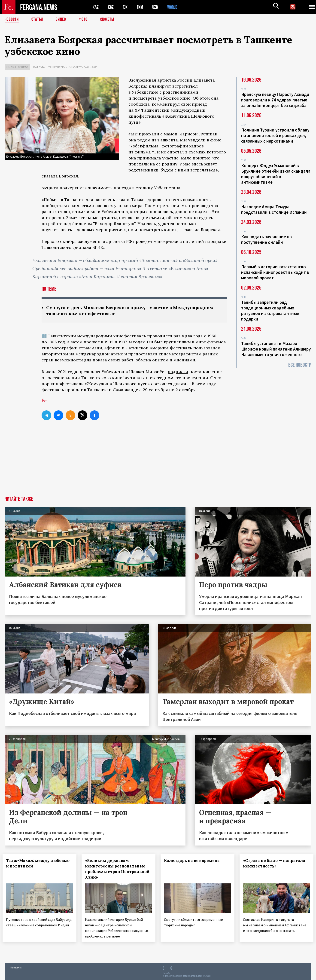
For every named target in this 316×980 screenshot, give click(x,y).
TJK (126, 7)
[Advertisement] (158, 462)
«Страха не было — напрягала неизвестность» (276, 864)
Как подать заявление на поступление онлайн (266, 239)
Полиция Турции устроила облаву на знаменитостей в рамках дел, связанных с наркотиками (275, 135)
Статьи (38, 20)
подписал (178, 372)
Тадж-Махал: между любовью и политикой (32, 864)
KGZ (111, 7)
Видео (62, 20)
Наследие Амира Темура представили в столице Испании (274, 209)
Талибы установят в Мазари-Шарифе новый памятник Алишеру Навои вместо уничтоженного (276, 349)
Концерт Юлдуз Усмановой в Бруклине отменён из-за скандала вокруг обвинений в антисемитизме (276, 174)
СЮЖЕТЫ (110, 20)
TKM (141, 7)
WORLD (174, 7)
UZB (156, 7)
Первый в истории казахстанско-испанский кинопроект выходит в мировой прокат (275, 272)
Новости (12, 20)
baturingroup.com (192, 975)
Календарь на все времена (194, 861)
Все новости (300, 365)
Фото (85, 20)
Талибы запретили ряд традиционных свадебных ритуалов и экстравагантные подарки (270, 311)
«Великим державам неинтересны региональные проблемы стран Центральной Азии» (117, 869)
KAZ (96, 7)
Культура (39, 67)
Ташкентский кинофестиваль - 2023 (73, 67)
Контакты (16, 966)
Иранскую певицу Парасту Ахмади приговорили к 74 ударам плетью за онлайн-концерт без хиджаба (275, 100)
